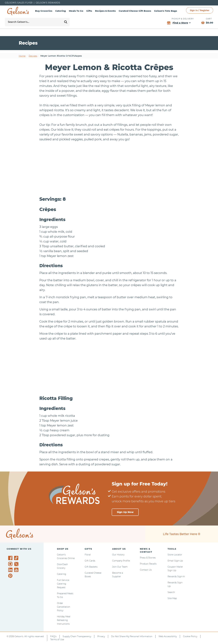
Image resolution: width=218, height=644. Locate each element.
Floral (88, 555)
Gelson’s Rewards (48, 3)
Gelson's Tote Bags (166, 11)
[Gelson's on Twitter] (17, 564)
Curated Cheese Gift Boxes (135, 11)
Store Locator (175, 555)
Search (171, 592)
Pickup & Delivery (183, 19)
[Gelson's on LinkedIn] (11, 570)
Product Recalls (148, 564)
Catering (61, 11)
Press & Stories (148, 558)
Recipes (33, 56)
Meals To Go (76, 11)
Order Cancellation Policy (64, 607)
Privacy (101, 636)
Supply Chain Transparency (77, 636)
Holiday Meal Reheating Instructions (64, 620)
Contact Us (146, 570)
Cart (209, 19)
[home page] (18, 11)
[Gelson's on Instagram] (11, 564)
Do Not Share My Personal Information (132, 636)
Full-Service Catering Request (63, 584)
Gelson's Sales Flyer (19, 3)
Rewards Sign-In (176, 576)
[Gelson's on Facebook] (11, 558)
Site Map (172, 598)
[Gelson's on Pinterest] (11, 576)
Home (22, 56)
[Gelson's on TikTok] (17, 559)
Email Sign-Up (175, 561)
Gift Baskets (91, 567)
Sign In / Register (200, 10)
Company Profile (121, 561)
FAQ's (53, 636)
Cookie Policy (190, 636)
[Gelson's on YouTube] (17, 570)
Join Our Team (120, 567)
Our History (118, 555)
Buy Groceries (44, 11)
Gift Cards (90, 561)
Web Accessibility (168, 636)
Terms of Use (57, 639)
